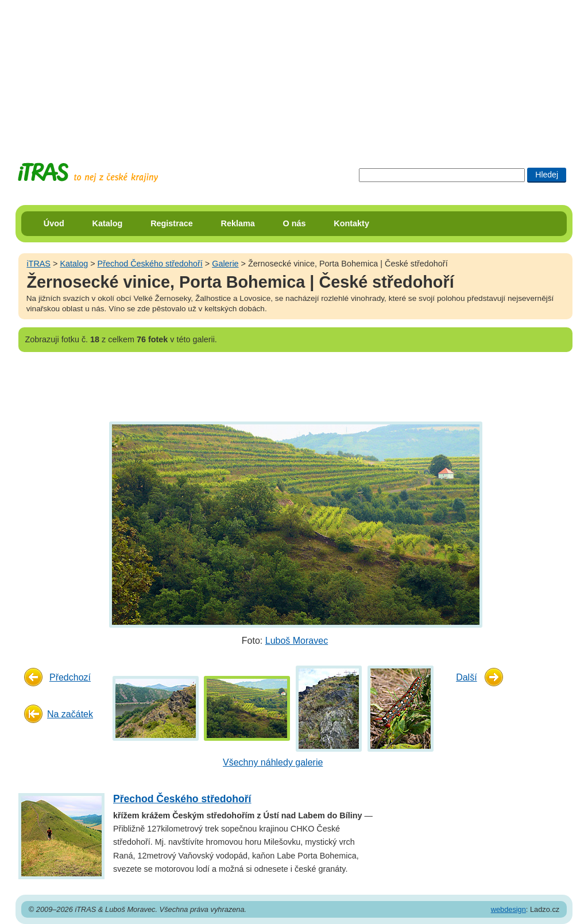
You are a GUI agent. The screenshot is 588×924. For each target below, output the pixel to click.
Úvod (54, 223)
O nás (295, 223)
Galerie (225, 264)
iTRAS (38, 264)
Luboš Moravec (297, 641)
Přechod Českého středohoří (150, 264)
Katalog (108, 223)
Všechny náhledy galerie (273, 762)
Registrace (172, 223)
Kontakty (351, 223)
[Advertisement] (294, 72)
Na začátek (70, 714)
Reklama (238, 223)
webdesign (508, 909)
